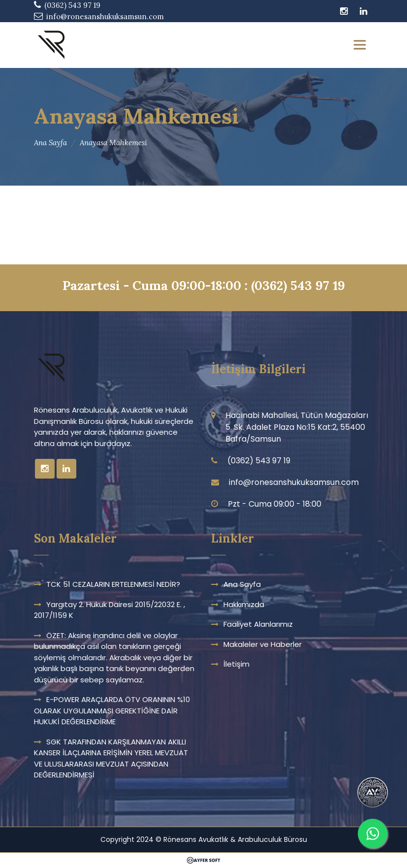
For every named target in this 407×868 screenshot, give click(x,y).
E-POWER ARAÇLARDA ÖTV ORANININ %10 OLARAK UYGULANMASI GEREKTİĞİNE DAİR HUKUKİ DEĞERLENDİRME (112, 710)
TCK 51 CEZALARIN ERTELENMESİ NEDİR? (113, 584)
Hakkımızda (244, 604)
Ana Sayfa (50, 143)
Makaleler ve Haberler (263, 644)
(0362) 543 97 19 (298, 285)
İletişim (236, 664)
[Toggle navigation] (360, 45)
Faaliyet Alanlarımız (258, 624)
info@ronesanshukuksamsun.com (105, 16)
